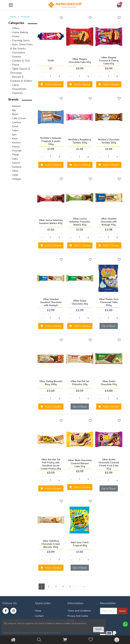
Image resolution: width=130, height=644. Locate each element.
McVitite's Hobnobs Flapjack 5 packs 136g (51, 141)
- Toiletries (17, 93)
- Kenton (15, 143)
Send (122, 611)
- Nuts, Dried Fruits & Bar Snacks (21, 47)
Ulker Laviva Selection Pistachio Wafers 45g (80, 222)
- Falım (14, 130)
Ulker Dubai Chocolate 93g (109, 383)
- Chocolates (18, 53)
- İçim (13, 134)
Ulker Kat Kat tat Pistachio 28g (80, 383)
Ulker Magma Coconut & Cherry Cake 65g (109, 61)
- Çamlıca (16, 122)
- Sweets (16, 57)
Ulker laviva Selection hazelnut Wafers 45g (51, 222)
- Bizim (14, 114)
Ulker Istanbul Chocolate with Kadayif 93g (109, 222)
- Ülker (14, 171)
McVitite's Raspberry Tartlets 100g (80, 141)
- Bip (13, 110)
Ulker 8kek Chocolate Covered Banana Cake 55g (80, 463)
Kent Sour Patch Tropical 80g (80, 544)
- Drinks (15, 36)
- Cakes (15, 85)
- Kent (14, 139)
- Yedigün (16, 179)
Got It (99, 629)
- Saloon (15, 163)
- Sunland (16, 167)
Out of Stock (109, 326)
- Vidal (14, 175)
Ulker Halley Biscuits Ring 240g (51, 383)
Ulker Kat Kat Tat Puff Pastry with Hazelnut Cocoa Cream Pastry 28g (51, 464)
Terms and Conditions (79, 611)
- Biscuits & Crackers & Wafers (21, 79)
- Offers (15, 28)
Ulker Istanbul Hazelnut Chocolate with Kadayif (51, 302)
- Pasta (15, 65)
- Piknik (15, 155)
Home (13, 17)
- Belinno (15, 106)
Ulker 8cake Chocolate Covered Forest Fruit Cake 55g (109, 464)
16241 (51, 61)
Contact (39, 616)
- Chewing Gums (20, 40)
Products (25, 17)
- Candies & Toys (20, 61)
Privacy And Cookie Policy (78, 618)
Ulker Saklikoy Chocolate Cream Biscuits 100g (51, 544)
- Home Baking (19, 32)
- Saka (14, 159)
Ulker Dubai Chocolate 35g (80, 302)
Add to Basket (51, 84)
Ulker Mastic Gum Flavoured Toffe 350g (109, 302)
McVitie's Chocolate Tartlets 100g (109, 141)
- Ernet (14, 126)
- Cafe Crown (18, 118)
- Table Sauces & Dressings (20, 71)
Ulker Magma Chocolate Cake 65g (80, 61)
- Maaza (15, 147)
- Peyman (16, 151)
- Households (18, 89)
